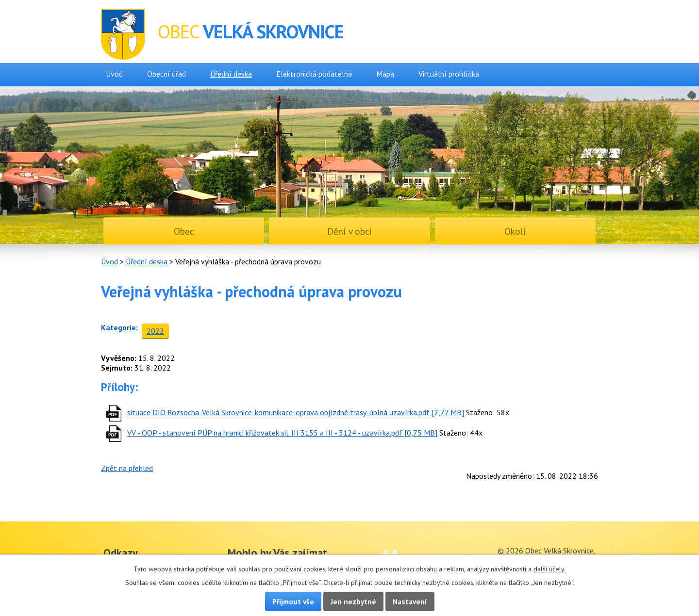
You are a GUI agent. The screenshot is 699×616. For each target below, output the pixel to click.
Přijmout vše (293, 601)
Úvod (114, 74)
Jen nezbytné (353, 601)
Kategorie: (119, 327)
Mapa (385, 74)
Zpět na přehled (127, 468)
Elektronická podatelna (314, 74)
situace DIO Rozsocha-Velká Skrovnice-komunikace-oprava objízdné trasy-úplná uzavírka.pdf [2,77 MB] (296, 412)
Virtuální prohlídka (449, 74)
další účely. (549, 569)
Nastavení (410, 601)
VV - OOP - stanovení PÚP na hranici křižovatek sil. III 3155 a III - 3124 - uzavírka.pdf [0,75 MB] (282, 433)
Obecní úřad (166, 74)
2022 (155, 331)
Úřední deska (231, 74)
